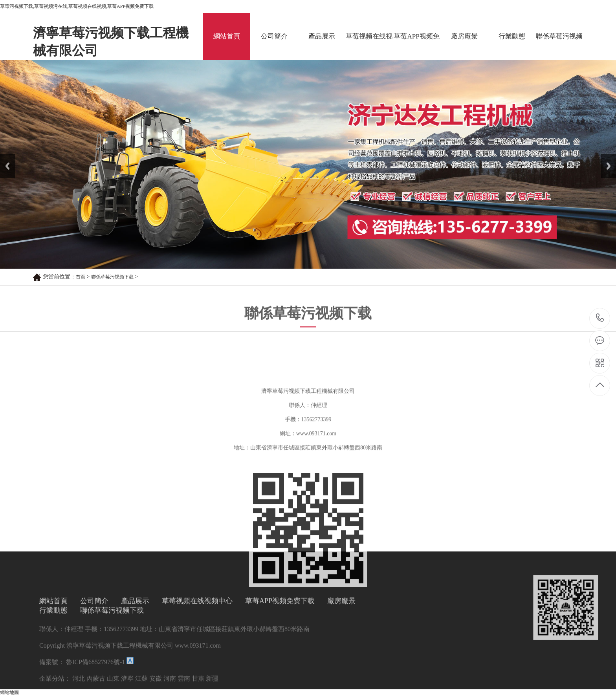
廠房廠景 (464, 36)
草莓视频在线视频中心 (369, 46)
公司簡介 (274, 36)
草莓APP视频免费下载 (416, 46)
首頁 (81, 277)
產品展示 (322, 36)
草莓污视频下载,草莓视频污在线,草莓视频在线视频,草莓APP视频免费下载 (77, 6)
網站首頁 (227, 36)
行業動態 (512, 36)
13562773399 (600, 318)
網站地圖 (9, 692)
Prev (4, 157)
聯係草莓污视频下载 (559, 46)
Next (606, 157)
